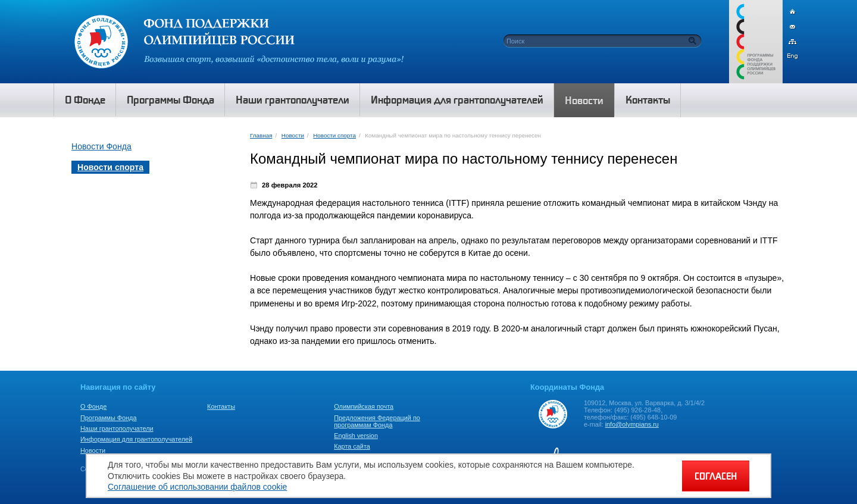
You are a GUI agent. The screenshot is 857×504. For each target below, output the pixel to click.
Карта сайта (352, 446)
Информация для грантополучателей (136, 439)
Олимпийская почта (364, 406)
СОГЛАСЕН (716, 476)
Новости (293, 135)
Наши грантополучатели (117, 428)
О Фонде (93, 406)
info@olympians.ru (632, 424)
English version (356, 436)
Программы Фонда (108, 418)
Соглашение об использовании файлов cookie (197, 487)
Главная (261, 135)
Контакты (221, 406)
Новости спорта (334, 135)
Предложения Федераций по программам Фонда (377, 421)
